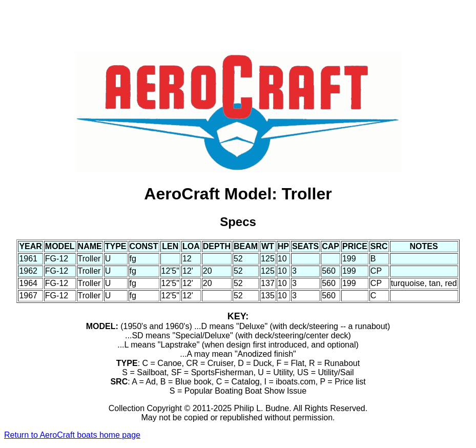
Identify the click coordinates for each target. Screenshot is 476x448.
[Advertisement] (238, 27)
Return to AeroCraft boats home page (72, 435)
